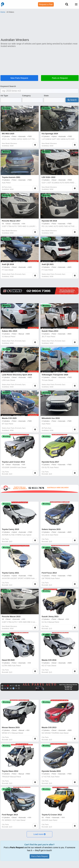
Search (72, 100)
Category (26, 96)
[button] (40, 834)
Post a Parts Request (39, 856)
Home (3, 12)
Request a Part (46, 4)
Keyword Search (8, 86)
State (46, 96)
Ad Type (4, 96)
